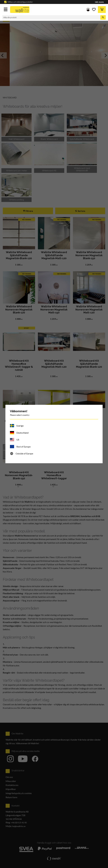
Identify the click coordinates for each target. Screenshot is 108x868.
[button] (6, 10)
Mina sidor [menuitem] (88, 10)
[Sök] (103, 17)
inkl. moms (99, 2)
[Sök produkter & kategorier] (51, 17)
